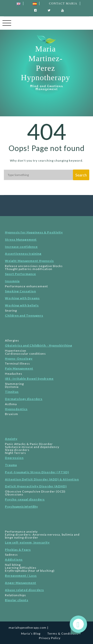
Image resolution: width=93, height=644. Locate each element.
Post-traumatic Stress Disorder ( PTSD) (37, 472)
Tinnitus (12, 392)
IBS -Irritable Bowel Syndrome (29, 379)
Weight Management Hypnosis (29, 261)
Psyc (21, 507)
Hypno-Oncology (19, 359)
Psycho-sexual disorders (25, 499)
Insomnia (12, 281)
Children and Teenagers (24, 315)
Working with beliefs (22, 305)
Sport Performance (20, 274)
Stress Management (21, 239)
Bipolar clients (17, 600)
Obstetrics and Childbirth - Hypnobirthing (39, 345)
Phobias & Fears (18, 550)
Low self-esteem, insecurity (27, 542)
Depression (14, 458)
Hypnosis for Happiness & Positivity (34, 232)
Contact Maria (63, 3)
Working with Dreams (22, 298)
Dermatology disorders (24, 399)
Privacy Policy (50, 638)
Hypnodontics (16, 409)
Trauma (11, 465)
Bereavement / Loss (21, 576)
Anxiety (11, 439)
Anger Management (21, 583)
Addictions (14, 559)
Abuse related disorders (24, 590)
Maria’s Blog (31, 633)
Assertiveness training (23, 254)
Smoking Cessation (20, 291)
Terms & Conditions (63, 633)
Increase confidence (21, 247)
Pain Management (19, 368)
